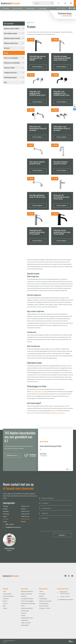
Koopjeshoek (24, 620)
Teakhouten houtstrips (10, 73)
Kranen (6, 53)
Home (28, 22)
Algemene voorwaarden (45, 601)
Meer (6, 82)
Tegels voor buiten (9, 68)
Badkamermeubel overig (11, 43)
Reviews (5, 601)
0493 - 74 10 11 (8, 524)
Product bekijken (37, 67)
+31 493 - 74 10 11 (60, 8)
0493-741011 (31, 413)
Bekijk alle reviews (12, 455)
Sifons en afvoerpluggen (11, 58)
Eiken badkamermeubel (11, 33)
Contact (5, 608)
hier (55, 411)
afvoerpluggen (35, 392)
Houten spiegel (25, 611)
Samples (23, 615)
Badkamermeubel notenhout (12, 38)
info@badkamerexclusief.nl (12, 527)
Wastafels (7, 48)
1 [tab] (67, 469)
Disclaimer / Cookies (45, 608)
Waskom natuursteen (27, 594)
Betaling (41, 596)
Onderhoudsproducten (10, 77)
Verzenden (62, 535)
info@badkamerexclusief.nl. (58, 413)
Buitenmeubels (25, 625)
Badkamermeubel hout (27, 591)
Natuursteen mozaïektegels (12, 63)
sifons (42, 392)
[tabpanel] (56, 450)
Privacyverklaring (44, 606)
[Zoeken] (38, 3)
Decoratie (24, 613)
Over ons (5, 603)
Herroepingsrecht (44, 603)
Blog (4, 606)
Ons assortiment (7, 594)
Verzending (42, 594)
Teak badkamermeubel (27, 599)
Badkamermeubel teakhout (12, 28)
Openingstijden (43, 599)
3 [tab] (70, 469)
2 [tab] (69, 469)
